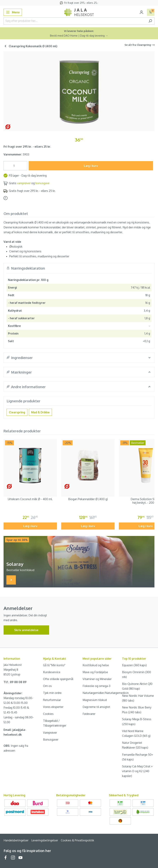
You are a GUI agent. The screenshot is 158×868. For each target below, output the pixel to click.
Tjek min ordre (52, 693)
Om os (47, 686)
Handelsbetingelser (16, 840)
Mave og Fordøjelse (95, 672)
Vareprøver (50, 733)
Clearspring (17, 412)
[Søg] (150, 21)
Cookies (48, 714)
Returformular (52, 700)
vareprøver (24, 183)
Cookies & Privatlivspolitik (77, 840)
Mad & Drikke (40, 412)
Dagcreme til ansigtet (96, 707)
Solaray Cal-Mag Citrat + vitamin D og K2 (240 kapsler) (137, 771)
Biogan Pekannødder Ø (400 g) (88, 499)
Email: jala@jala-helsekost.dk (15, 732)
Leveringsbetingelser (45, 840)
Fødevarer (89, 714)
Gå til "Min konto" (54, 665)
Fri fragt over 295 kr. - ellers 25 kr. (27, 147)
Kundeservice (52, 672)
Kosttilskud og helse (96, 665)
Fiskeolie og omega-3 (96, 686)
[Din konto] (141, 12)
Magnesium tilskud (95, 700)
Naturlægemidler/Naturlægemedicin (106, 693)
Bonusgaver (51, 740)
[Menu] (13, 12)
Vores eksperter (53, 707)
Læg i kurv (91, 166)
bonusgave (42, 183)
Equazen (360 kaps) (134, 665)
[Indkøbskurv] (151, 12)
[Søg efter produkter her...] (75, 21)
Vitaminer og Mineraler (97, 679)
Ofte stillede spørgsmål (58, 679)
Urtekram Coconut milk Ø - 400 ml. (30, 499)
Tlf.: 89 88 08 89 (15, 682)
